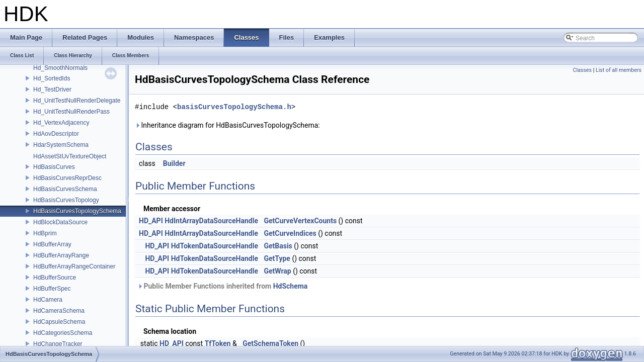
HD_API (151, 221)
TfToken (218, 343)
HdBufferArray (52, 244)
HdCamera (48, 300)
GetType (277, 258)
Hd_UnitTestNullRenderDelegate (77, 101)
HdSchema (291, 286)
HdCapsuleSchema (59, 322)
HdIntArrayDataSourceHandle (211, 221)
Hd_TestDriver (52, 89)
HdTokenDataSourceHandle (215, 246)
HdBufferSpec (52, 289)
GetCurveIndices (290, 233)
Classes (582, 70)
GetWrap (277, 271)
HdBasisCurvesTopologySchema (77, 211)
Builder (174, 163)
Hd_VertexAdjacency (61, 123)
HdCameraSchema (59, 311)
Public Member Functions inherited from (222, 286)
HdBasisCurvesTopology (66, 200)
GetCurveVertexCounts (300, 221)
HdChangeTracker (58, 344)
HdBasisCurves (54, 167)
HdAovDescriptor (56, 134)
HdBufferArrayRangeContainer (74, 266)
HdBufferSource (55, 278)
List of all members (619, 70)
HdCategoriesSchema (63, 333)
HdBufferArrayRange (61, 255)
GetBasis (278, 246)
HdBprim (45, 233)
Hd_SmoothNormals (60, 68)
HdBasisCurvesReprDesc (67, 178)
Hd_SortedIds (52, 78)
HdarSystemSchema (61, 145)
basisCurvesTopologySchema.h (234, 107)
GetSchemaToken (270, 343)
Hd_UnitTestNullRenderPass (71, 112)
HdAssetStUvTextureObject (70, 156)
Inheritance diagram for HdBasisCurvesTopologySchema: (227, 125)
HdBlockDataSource (60, 222)
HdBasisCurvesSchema (65, 189)
